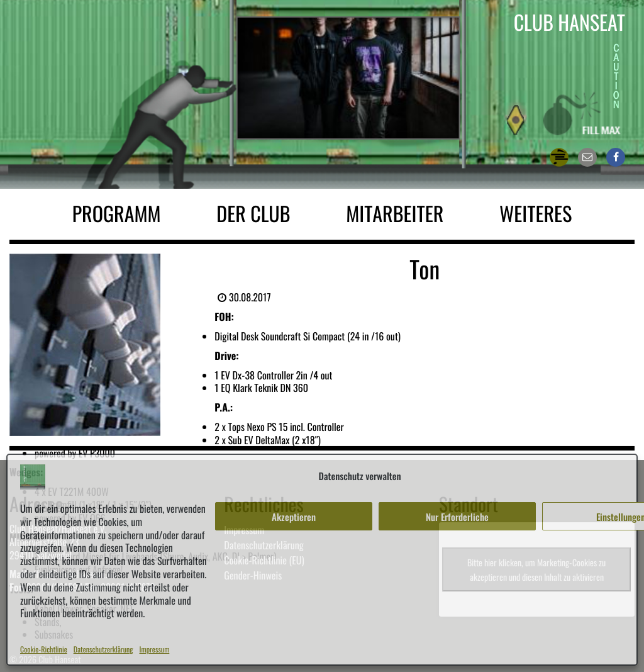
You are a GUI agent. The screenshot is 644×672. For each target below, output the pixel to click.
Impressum (155, 650)
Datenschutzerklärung (103, 650)
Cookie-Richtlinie (44, 650)
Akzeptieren (294, 517)
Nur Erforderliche (457, 517)
